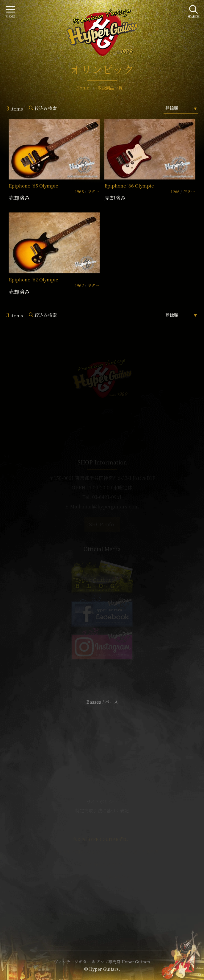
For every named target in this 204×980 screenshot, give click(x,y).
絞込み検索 (46, 108)
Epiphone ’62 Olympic (33, 279)
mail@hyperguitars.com (111, 506)
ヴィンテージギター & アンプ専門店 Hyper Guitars (102, 962)
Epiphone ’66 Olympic (129, 186)
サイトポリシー (102, 802)
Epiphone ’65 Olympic (33, 186)
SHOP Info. (102, 524)
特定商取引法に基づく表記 (102, 810)
